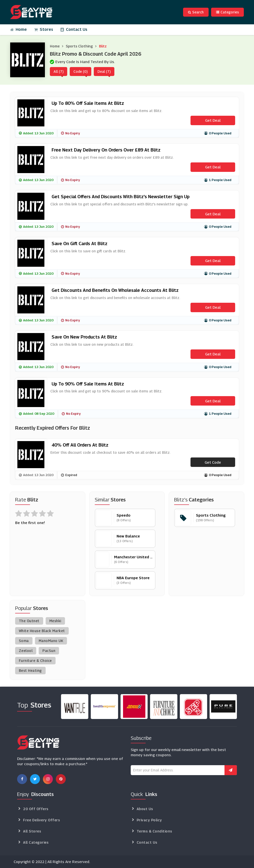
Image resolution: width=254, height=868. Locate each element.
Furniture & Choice (35, 660)
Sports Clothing (79, 46)
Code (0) (80, 71)
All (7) (59, 71)
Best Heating (30, 670)
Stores (44, 29)
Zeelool (26, 651)
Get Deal (213, 120)
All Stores (32, 831)
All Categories (36, 842)
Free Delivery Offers (41, 820)
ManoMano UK (51, 641)
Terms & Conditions (154, 831)
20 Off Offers (36, 809)
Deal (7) (104, 71)
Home (18, 29)
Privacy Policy (149, 820)
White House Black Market (42, 631)
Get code (213, 462)
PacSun (49, 651)
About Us (145, 809)
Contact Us (74, 29)
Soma (24, 641)
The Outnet (29, 621)
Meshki (55, 621)
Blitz (103, 46)
